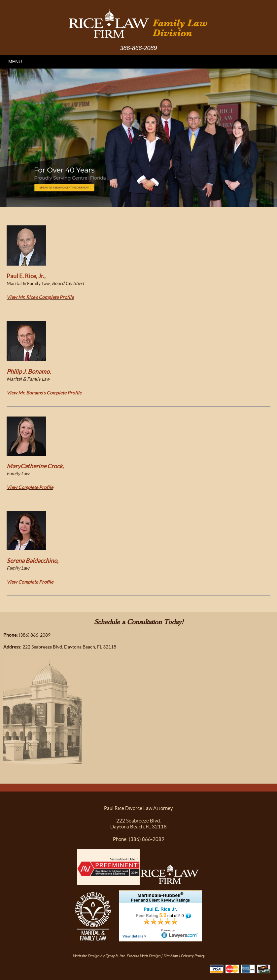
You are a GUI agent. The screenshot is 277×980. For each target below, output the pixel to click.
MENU (15, 62)
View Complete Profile (30, 487)
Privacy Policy (193, 956)
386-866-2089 (138, 48)
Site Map (171, 956)
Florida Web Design (143, 956)
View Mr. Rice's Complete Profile (40, 297)
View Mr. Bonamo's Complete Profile (44, 393)
